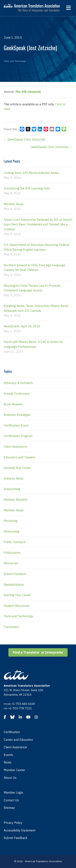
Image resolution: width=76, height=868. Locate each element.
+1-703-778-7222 (20, 708)
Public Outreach (15, 542)
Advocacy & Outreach (18, 383)
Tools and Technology (15, 61)
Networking (12, 531)
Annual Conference (17, 394)
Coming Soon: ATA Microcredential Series (31, 173)
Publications (12, 553)
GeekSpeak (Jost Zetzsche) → (52, 147)
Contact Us (11, 800)
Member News (14, 204)
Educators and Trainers (19, 457)
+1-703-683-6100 (23, 704)
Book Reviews (13, 404)
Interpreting (12, 489)
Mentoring (11, 521)
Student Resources (17, 606)
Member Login (13, 792)
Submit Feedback (16, 838)
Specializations (14, 584)
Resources (11, 563)
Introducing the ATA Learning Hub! (27, 188)
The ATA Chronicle (28, 92)
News (8, 762)
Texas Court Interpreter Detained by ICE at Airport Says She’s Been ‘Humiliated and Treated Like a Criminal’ (38, 224)
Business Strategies (17, 415)
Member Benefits (16, 500)
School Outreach (15, 574)
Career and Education (18, 740)
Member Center (14, 770)
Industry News (14, 478)
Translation (11, 627)
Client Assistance (15, 447)
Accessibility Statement (20, 830)
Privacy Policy (13, 823)
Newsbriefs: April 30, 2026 (22, 326)
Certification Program (18, 436)
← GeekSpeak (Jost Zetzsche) (24, 139)
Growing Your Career (18, 468)
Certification (12, 732)
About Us (10, 778)
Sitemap (9, 808)
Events (8, 755)
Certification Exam (16, 425)
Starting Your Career (17, 595)
